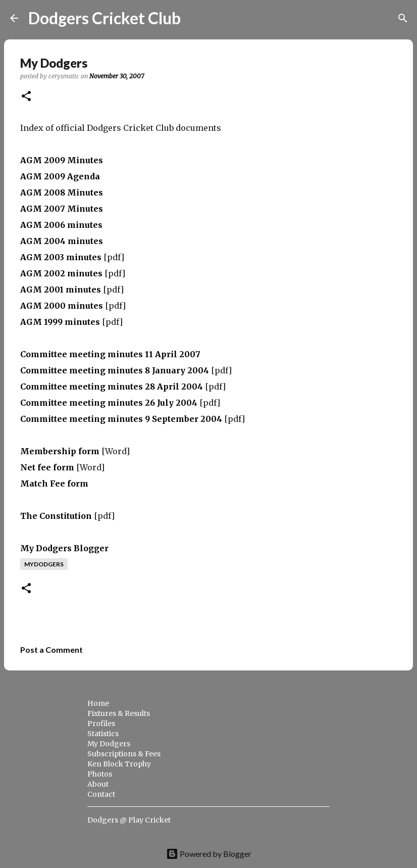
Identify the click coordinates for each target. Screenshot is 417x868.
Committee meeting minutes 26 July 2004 (109, 403)
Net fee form (47, 467)
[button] (26, 97)
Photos (100, 774)
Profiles (101, 724)
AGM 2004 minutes (62, 241)
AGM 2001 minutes (61, 290)
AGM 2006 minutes (61, 225)
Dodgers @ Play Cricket (129, 820)
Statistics (103, 734)
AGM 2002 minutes (61, 273)
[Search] (195, 18)
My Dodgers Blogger (64, 548)
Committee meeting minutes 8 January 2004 (115, 370)
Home (98, 703)
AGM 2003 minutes (61, 257)
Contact (101, 794)
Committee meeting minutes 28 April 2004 (112, 387)
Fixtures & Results (119, 713)
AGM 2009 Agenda (60, 176)
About (98, 784)
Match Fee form (54, 484)
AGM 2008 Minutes (62, 192)
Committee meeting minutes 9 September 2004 (121, 419)
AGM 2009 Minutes (62, 160)
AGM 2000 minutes (62, 306)
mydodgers (44, 564)
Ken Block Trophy (119, 764)
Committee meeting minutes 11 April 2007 (110, 354)
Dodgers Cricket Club (105, 18)
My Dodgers (109, 744)
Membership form (60, 451)
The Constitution (56, 516)
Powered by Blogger (209, 854)
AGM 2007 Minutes (62, 209)
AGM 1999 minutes (60, 322)
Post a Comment (51, 649)
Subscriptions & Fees (124, 754)
